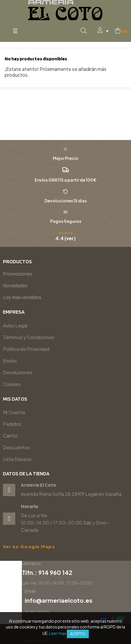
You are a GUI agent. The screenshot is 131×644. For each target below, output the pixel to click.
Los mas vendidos (22, 297)
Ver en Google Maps (29, 546)
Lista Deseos (17, 459)
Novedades (15, 285)
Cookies (12, 384)
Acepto (78, 634)
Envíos (10, 361)
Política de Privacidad (26, 349)
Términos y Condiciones (29, 337)
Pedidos (12, 424)
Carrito (10, 436)
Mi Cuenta (14, 412)
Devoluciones (18, 372)
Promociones (18, 274)
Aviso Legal (15, 326)
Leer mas (58, 633)
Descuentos (16, 447)
